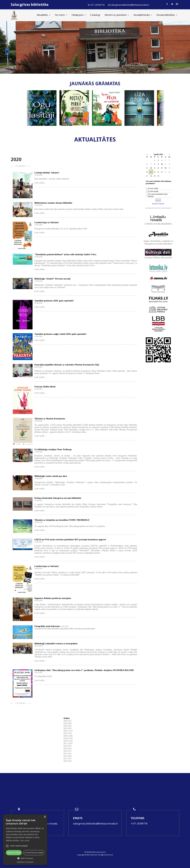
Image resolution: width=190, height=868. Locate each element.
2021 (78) (67, 733)
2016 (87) (67, 746)
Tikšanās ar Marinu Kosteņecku (50, 419)
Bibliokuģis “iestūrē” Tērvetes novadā (52, 279)
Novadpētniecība (143, 15)
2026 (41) (67, 721)
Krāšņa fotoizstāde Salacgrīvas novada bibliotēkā (58, 498)
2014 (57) (67, 751)
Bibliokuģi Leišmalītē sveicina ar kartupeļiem (56, 644)
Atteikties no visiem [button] (34, 853)
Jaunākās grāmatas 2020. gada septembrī (54, 301)
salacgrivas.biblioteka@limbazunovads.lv (95, 824)
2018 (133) (68, 741)
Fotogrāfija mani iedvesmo (47, 626)
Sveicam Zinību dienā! (45, 387)
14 (151, 168)
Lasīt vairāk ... (40, 183)
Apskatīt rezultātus (158, 204)
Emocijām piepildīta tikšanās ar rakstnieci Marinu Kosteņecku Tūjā (67, 365)
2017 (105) (68, 743)
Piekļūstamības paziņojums (95, 852)
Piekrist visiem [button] (14, 853)
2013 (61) (67, 754)
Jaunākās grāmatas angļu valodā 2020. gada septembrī (60, 334)
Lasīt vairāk (25, 841)
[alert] (25, 840)
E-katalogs (95, 15)
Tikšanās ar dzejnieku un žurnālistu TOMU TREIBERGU (62, 520)
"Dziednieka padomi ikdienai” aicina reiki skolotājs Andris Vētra (65, 254)
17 (162, 168)
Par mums (61, 15)
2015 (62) (67, 748)
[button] (25, 858)
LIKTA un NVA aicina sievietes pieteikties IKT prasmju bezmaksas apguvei (70, 539)
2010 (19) (67, 761)
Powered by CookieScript (25, 862)
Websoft (94, 855)
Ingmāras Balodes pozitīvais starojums (53, 598)
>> (169, 154)
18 (165, 168)
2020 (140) (68, 736)
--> (29, 166)
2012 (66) (67, 756)
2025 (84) (67, 723)
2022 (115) (68, 731)
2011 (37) (67, 759)
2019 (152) (68, 738)
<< (147, 154)
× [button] (45, 817)
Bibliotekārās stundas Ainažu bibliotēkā (53, 203)
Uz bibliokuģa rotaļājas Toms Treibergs (53, 449)
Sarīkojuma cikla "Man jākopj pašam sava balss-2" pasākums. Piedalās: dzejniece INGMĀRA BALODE (84, 670)
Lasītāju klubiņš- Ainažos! (47, 173)
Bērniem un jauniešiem (117, 15)
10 (162, 164)
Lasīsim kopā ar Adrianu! (47, 222)
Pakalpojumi (79, 15)
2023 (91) (67, 728)
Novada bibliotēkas (167, 15)
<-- (12, 166)
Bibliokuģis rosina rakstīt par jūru (51, 476)
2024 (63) (67, 726)
